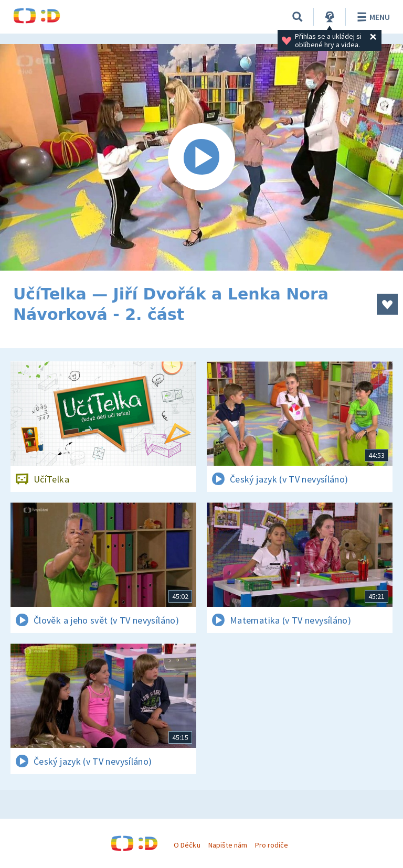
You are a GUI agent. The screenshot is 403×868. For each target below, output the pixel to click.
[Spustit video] (201, 157)
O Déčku (187, 845)
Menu (372, 17)
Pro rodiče (272, 845)
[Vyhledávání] (298, 17)
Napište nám (228, 845)
